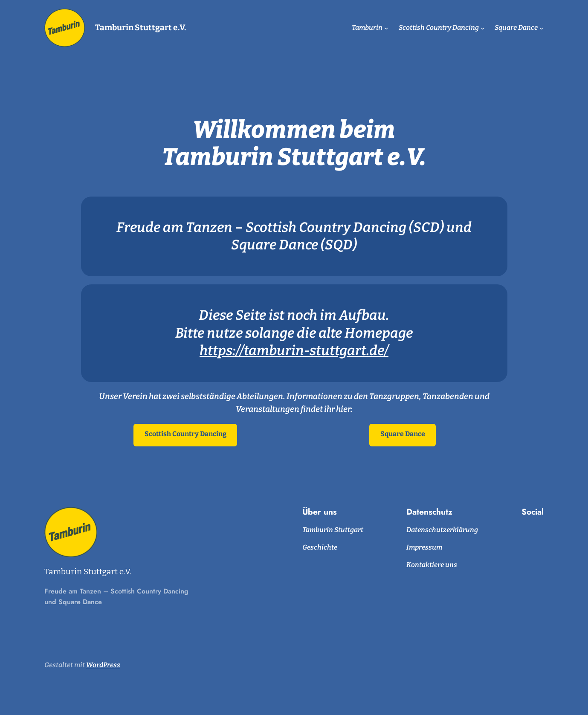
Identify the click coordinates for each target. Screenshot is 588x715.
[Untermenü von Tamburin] (386, 28)
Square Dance (403, 434)
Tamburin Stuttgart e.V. (140, 27)
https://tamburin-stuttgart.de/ (294, 350)
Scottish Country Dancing (185, 434)
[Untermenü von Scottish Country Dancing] (483, 28)
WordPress (103, 665)
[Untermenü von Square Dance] (542, 28)
